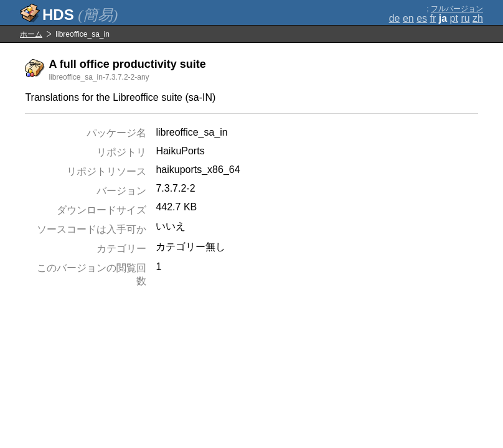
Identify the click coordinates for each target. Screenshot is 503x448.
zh (478, 18)
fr (433, 18)
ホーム (31, 34)
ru (465, 18)
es (422, 18)
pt (454, 18)
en (408, 18)
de (395, 18)
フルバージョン (457, 9)
